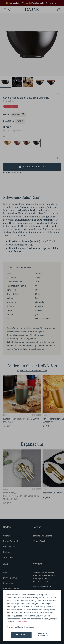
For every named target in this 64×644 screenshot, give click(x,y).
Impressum (30, 627)
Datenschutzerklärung (15, 627)
